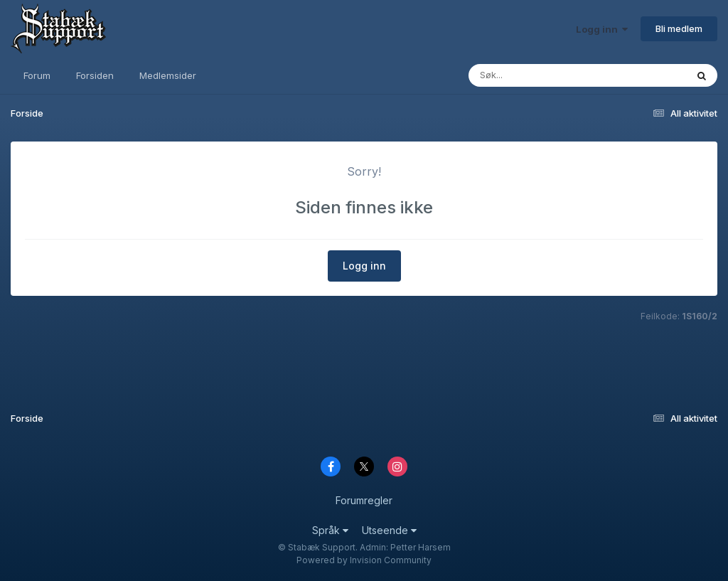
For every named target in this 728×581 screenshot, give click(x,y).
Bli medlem (679, 28)
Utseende (389, 530)
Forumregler (364, 500)
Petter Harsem (421, 547)
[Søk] (563, 75)
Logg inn (602, 29)
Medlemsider (168, 75)
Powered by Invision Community (364, 560)
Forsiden (95, 75)
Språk (330, 530)
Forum (37, 75)
